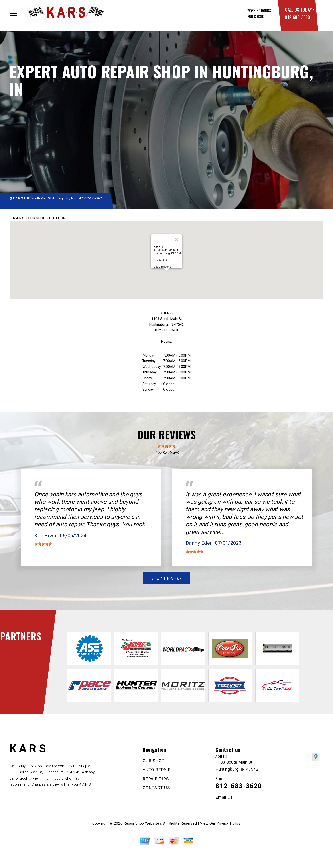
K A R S (19, 218)
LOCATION (57, 218)
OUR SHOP (37, 218)
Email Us (224, 797)
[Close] (177, 240)
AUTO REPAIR (157, 770)
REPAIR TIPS (156, 779)
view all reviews (166, 578)
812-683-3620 (297, 17)
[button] (166, 275)
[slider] (166, 446)
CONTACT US (156, 788)
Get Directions (162, 267)
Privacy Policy (228, 823)
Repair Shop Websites (142, 823)
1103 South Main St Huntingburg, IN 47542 (53, 198)
